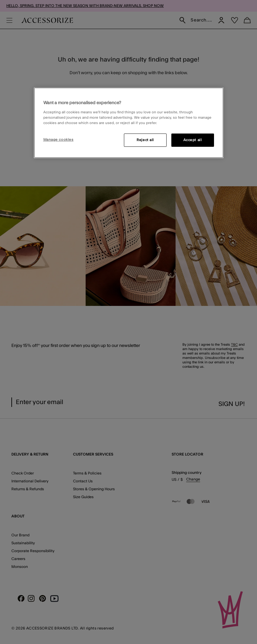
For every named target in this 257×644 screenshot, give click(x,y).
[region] (129, 123)
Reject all (145, 140)
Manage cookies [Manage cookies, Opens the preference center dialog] (58, 140)
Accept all (193, 140)
